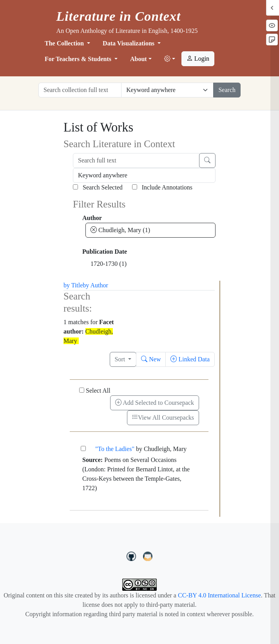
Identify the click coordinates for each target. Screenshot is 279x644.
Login (198, 59)
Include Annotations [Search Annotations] (162, 187)
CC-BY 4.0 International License (219, 595)
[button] (170, 59)
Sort (121, 359)
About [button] (139, 59)
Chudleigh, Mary (120, 230)
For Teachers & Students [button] (79, 59)
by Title (73, 285)
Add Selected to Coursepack (155, 403)
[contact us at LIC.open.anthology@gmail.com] (148, 555)
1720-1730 (109, 264)
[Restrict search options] (167, 90)
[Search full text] (136, 161)
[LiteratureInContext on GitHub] (132, 555)
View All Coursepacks (163, 418)
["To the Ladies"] (83, 448)
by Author (95, 285)
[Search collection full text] (80, 90)
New (151, 359)
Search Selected (98, 187)
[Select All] (82, 390)
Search (227, 90)
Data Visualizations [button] (129, 43)
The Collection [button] (65, 43)
